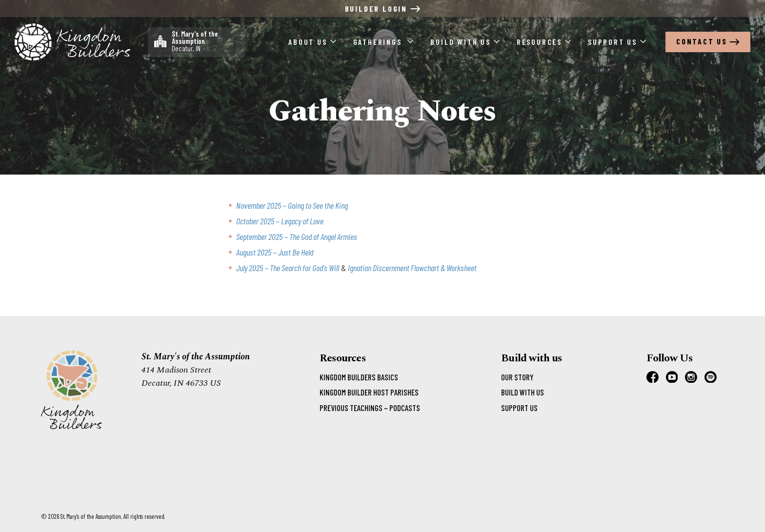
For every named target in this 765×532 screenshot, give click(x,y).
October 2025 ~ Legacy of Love (280, 221)
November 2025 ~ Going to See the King (292, 205)
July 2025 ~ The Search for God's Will (288, 268)
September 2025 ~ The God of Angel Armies (297, 236)
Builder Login (383, 9)
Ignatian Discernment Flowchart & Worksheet (412, 268)
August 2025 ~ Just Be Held (275, 252)
